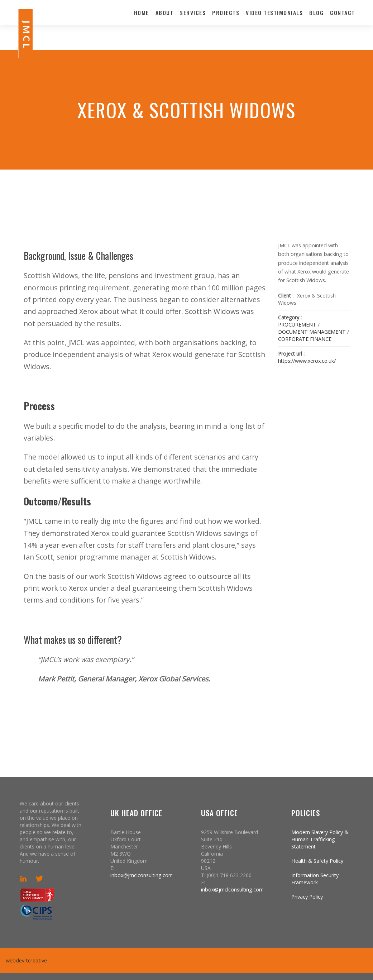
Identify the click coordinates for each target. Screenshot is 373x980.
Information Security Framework (315, 879)
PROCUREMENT (297, 325)
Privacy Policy (307, 897)
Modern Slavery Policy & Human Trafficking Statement (320, 839)
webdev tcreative (26, 960)
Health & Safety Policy (317, 861)
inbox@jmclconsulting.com (142, 875)
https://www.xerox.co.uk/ (307, 361)
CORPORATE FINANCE (305, 339)
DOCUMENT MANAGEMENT (312, 332)
